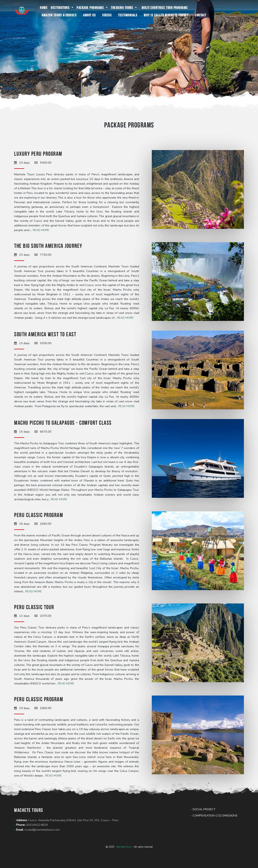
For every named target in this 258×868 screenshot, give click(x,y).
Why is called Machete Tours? (166, 15)
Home (44, 8)
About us (89, 15)
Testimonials (128, 15)
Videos (107, 15)
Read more (41, 230)
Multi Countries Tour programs (165, 8)
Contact (201, 15)
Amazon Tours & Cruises (59, 15)
